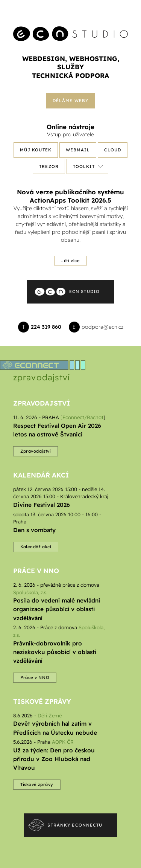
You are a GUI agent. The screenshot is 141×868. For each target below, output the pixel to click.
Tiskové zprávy (42, 701)
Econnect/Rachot (83, 417)
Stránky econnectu (75, 825)
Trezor (49, 166)
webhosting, (94, 58)
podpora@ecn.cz (102, 327)
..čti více (71, 261)
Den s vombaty (34, 530)
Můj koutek (36, 150)
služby (70, 67)
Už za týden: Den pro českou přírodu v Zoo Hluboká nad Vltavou (54, 759)
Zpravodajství (42, 403)
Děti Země (50, 715)
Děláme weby (70, 101)
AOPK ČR (63, 742)
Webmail (78, 150)
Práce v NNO (36, 571)
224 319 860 (46, 327)
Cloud (113, 150)
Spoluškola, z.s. (30, 592)
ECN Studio (84, 291)
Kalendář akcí (41, 475)
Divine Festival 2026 (42, 505)
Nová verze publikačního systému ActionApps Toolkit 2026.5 (70, 196)
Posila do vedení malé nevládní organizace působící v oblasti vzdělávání (57, 609)
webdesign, (45, 58)
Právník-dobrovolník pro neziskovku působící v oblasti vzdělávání (55, 652)
